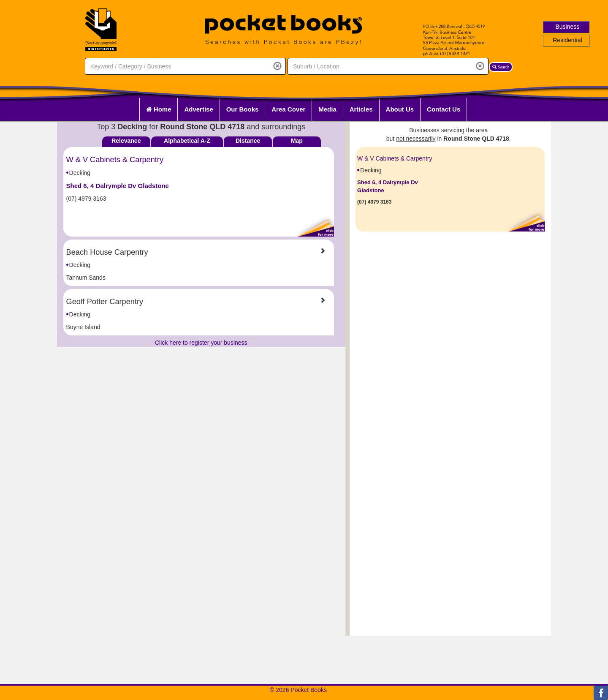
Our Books (243, 109)
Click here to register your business (201, 343)
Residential (567, 40)
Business (568, 27)
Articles (361, 109)
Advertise (198, 109)
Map (297, 141)
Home (159, 109)
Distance (248, 141)
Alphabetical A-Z (187, 141)
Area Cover (288, 109)
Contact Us (444, 109)
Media (327, 109)
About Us (400, 109)
